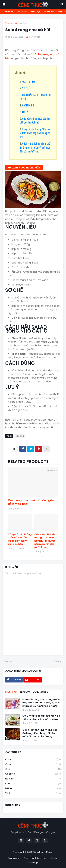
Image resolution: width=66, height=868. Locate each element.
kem (33, 784)
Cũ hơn (58, 661)
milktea (33, 789)
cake (33, 760)
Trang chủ (11, 23)
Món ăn (23, 12)
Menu (18, 73)
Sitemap (33, 862)
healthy (33, 779)
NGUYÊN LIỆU (28, 82)
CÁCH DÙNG (28, 105)
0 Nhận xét (34, 37)
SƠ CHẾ (26, 88)
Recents (25, 692)
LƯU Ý (25, 112)
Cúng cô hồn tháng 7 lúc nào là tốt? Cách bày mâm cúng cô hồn (35, 133)
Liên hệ (54, 858)
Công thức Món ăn (43, 852)
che (33, 769)
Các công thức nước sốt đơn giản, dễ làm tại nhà (35, 120)
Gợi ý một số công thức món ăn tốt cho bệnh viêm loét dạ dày (41, 717)
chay (33, 764)
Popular (11, 692)
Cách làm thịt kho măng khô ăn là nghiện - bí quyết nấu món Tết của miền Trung (35, 147)
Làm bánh (8, 12)
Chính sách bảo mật (35, 858)
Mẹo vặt (36, 12)
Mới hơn (9, 661)
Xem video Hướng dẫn (26, 168)
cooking (23, 23)
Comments (40, 692)
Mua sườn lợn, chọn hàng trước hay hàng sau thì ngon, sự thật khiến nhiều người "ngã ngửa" (41, 703)
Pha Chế (49, 12)
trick (33, 793)
